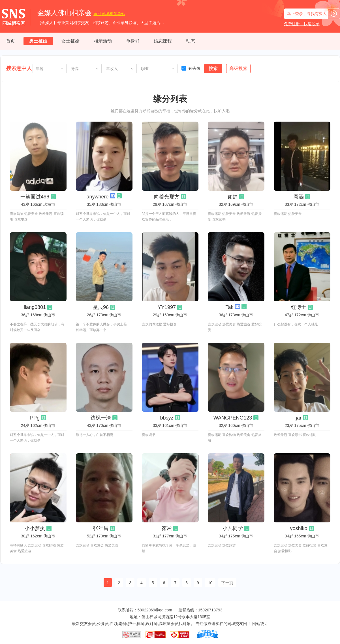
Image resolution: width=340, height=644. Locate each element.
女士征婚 (70, 41)
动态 (191, 41)
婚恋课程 (163, 41)
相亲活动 (103, 41)
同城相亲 (109, 14)
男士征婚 (38, 41)
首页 (10, 41)
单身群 (133, 41)
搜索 (213, 68)
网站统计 (260, 624)
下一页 (227, 583)
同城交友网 (237, 624)
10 (210, 583)
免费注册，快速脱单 (302, 24)
